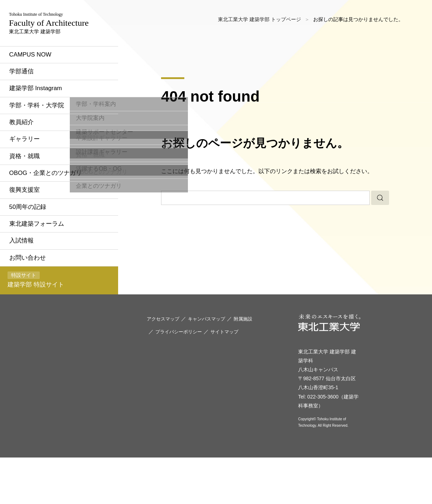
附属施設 (249, 365)
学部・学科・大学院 (43, 140)
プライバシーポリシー (180, 377)
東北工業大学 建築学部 (54, 39)
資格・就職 (30, 193)
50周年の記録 (34, 246)
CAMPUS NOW (37, 87)
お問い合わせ (34, 299)
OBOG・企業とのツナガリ (53, 211)
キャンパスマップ (210, 365)
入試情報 (27, 282)
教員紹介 (27, 158)
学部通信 (27, 105)
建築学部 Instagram (42, 122)
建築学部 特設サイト (41, 323)
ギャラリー (30, 175)
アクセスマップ (164, 365)
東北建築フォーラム (43, 264)
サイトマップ (229, 377)
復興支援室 (30, 229)
